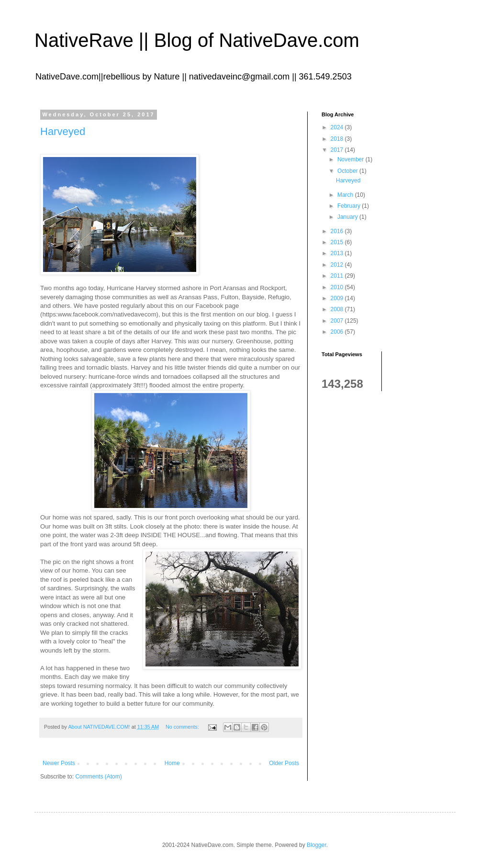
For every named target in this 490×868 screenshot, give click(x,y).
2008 (338, 309)
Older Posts (284, 763)
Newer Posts (59, 763)
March (346, 195)
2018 (338, 139)
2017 (338, 150)
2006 (338, 332)
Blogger (317, 845)
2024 (338, 127)
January (348, 217)
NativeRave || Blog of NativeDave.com (197, 40)
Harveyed (63, 131)
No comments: (183, 727)
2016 (338, 231)
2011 (338, 276)
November (351, 159)
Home (172, 763)
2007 (338, 321)
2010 (338, 287)
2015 (338, 242)
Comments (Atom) (98, 777)
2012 (338, 265)
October (348, 171)
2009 (338, 298)
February (350, 206)
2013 (338, 253)
